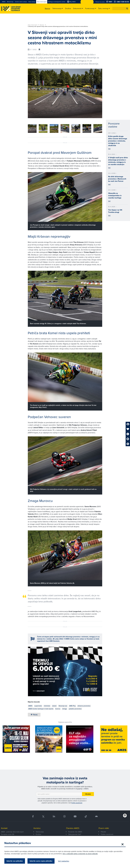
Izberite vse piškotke (15, 861)
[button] (127, 9)
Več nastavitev (64, 861)
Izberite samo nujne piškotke (41, 861)
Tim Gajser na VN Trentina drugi (115, 211)
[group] (32, 128)
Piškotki (103, 832)
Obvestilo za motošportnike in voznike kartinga (115, 196)
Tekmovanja (40, 832)
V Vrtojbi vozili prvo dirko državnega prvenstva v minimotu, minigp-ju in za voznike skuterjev (118, 161)
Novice (43, 25)
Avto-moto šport (33, 25)
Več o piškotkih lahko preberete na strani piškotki (80, 854)
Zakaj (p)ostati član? (75, 834)
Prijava (88, 794)
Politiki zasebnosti (77, 803)
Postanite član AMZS (75, 832)
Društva (38, 834)
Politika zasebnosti (107, 834)
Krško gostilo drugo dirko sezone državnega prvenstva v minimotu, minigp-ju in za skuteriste (118, 141)
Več (109, 149)
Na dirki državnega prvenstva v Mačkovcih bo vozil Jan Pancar (117, 179)
